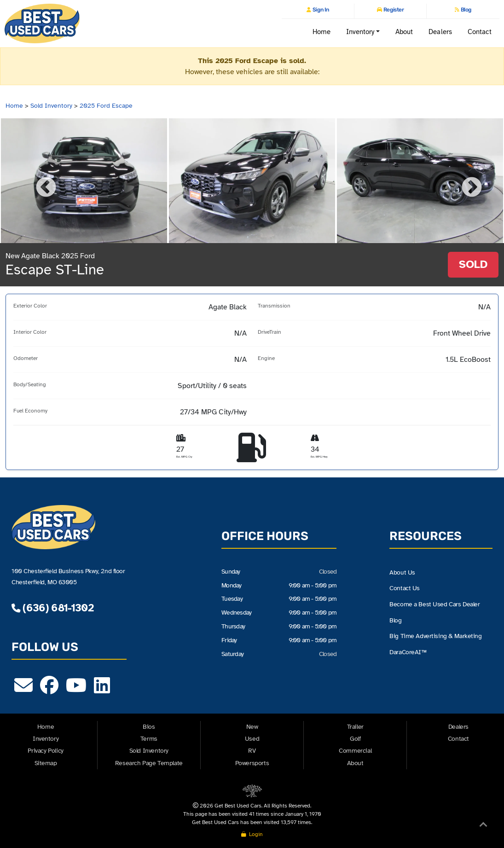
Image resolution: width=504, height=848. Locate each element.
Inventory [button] (360, 32)
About (404, 32)
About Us (402, 572)
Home (322, 32)
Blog (465, 10)
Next (465, 181)
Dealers (440, 32)
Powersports (252, 763)
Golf (355, 739)
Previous (39, 181)
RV (252, 751)
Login (252, 834)
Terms (149, 739)
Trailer (355, 727)
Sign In (320, 10)
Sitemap (46, 763)
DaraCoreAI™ (408, 652)
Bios (149, 727)
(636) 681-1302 (52, 608)
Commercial (355, 751)
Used (252, 739)
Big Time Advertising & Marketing (435, 636)
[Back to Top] (483, 826)
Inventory (46, 739)
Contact (480, 32)
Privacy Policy (45, 751)
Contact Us (405, 588)
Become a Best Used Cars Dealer (434, 604)
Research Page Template (149, 763)
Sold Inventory (51, 106)
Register (393, 10)
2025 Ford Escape (106, 106)
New (252, 727)
